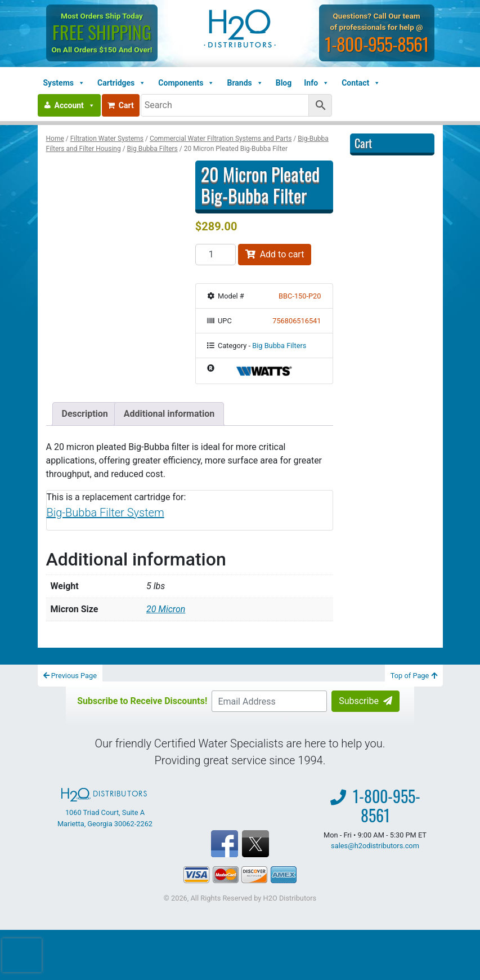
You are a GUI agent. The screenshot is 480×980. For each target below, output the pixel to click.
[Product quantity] (216, 255)
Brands (245, 83)
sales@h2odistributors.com (375, 846)
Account (75, 105)
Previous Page (70, 676)
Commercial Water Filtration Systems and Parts (221, 139)
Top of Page (414, 676)
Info (317, 83)
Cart (121, 105)
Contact (361, 83)
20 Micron (166, 609)
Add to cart (275, 254)
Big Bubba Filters (152, 149)
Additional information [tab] (169, 414)
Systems (64, 83)
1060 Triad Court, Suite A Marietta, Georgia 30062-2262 (105, 808)
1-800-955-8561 (377, 44)
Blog (284, 83)
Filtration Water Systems (107, 139)
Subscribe (365, 701)
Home (55, 139)
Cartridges (122, 83)
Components (186, 83)
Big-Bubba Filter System (106, 513)
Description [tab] (85, 414)
